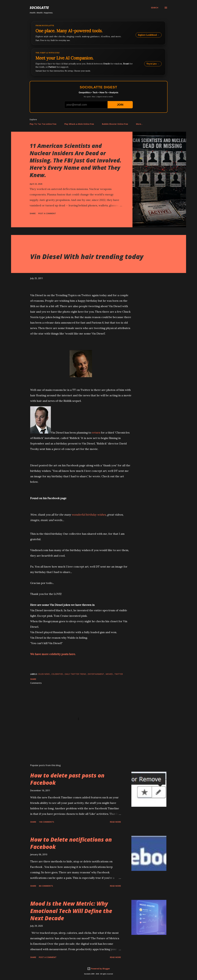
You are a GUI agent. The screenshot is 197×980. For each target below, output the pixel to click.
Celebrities (57, 674)
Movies (110, 674)
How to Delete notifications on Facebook (71, 843)
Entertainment (96, 674)
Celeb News (44, 674)
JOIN (120, 105)
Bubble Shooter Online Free (115, 124)
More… (139, 124)
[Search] (155, 8)
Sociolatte (39, 8)
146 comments (46, 822)
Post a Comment (47, 213)
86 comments (46, 886)
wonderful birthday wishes (89, 515)
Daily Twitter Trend (76, 674)
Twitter (119, 674)
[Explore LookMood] (99, 33)
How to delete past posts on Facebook (67, 779)
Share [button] (33, 213)
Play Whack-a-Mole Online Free (79, 124)
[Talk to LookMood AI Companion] (99, 62)
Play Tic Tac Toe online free (43, 124)
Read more (115, 822)
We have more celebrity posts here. (53, 654)
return (96, 432)
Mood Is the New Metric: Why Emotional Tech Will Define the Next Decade (71, 911)
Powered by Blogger (99, 969)
